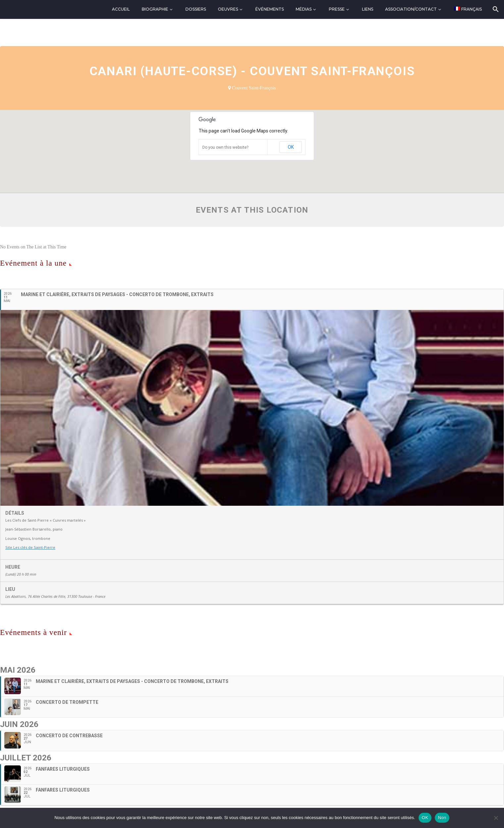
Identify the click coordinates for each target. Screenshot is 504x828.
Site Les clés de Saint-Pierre (30, 547)
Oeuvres (228, 9)
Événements (270, 9)
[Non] (496, 818)
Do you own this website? (225, 147)
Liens (368, 9)
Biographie (155, 9)
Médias (304, 9)
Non (442, 818)
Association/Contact (411, 9)
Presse (337, 9)
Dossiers (196, 9)
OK (291, 147)
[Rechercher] (495, 9)
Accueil (121, 9)
